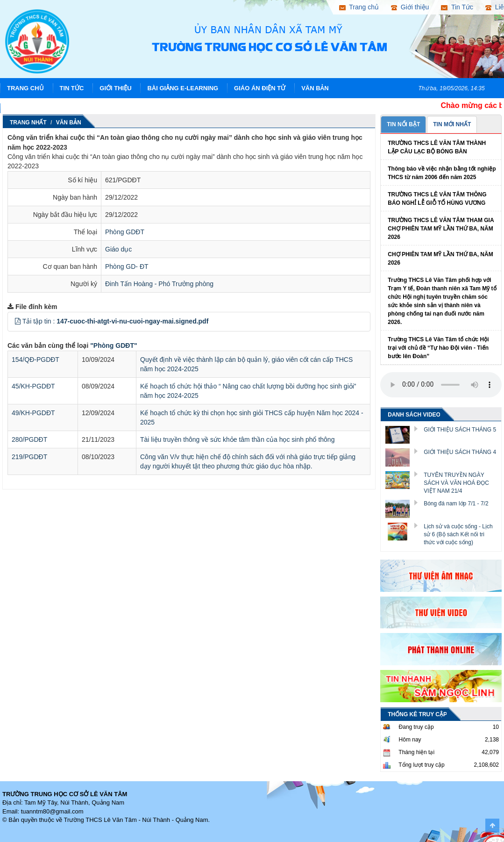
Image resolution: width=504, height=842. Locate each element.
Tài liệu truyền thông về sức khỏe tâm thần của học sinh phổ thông (237, 439)
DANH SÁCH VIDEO (414, 415)
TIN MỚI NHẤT (452, 124)
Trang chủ (25, 88)
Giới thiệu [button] (410, 7)
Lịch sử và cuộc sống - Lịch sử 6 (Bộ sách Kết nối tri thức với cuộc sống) (458, 534)
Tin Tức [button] (457, 7)
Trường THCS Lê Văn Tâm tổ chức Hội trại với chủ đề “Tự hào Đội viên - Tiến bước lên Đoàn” (438, 348)
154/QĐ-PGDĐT (35, 360)
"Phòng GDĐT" (114, 345)
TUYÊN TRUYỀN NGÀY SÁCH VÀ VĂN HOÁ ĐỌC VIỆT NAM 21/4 (456, 483)
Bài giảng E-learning (183, 88)
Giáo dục (118, 249)
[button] (18, 321)
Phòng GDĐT (125, 232)
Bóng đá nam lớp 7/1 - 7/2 (456, 504)
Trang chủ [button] (359, 7)
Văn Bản (315, 88)
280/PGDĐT (29, 439)
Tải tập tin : (116, 321)
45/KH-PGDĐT (33, 386)
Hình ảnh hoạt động (41, 108)
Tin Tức (72, 88)
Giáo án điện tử (260, 88)
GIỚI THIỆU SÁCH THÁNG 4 (460, 452)
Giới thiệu (115, 88)
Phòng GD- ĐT (127, 266)
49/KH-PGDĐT (33, 413)
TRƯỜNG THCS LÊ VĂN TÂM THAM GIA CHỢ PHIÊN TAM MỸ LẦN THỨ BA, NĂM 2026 (441, 229)
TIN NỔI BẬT (403, 124)
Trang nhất (28, 122)
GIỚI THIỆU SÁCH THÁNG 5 (460, 430)
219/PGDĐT (29, 457)
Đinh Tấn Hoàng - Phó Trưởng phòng (159, 284)
